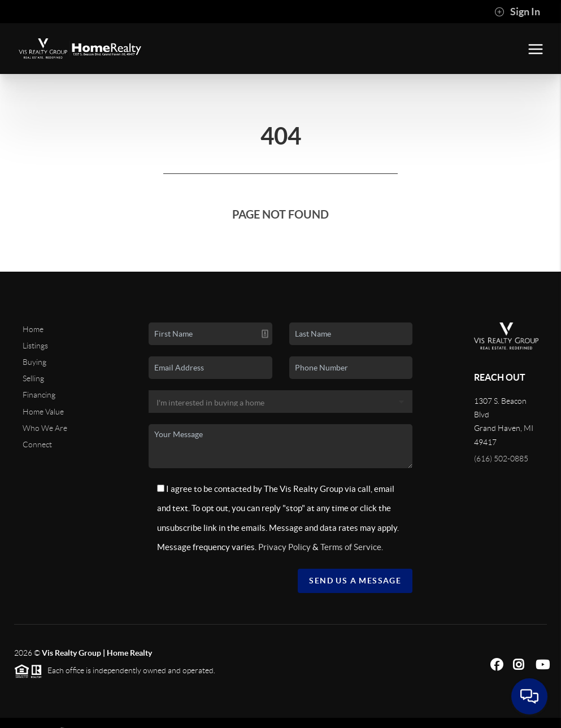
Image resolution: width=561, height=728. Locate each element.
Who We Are (45, 428)
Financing (39, 395)
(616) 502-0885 (501, 459)
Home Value (43, 412)
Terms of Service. (352, 547)
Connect (37, 444)
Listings (35, 346)
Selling (33, 378)
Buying (34, 362)
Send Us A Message (355, 581)
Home (33, 329)
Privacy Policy (284, 547)
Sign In (517, 12)
